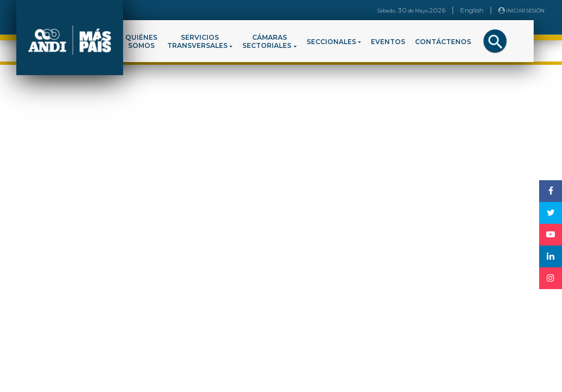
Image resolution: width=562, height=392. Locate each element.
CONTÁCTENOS (443, 42)
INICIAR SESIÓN (521, 10)
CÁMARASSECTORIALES (267, 41)
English (472, 10)
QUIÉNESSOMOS (141, 41)
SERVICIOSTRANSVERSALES (197, 41)
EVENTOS (388, 42)
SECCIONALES (331, 42)
